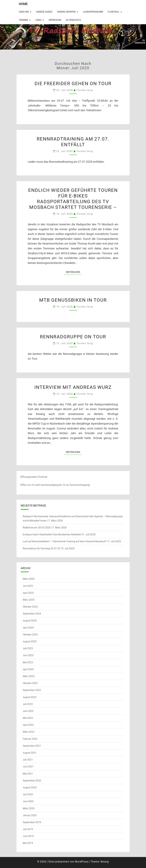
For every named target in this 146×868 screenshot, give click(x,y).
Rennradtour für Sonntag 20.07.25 (41, 548)
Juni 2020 (28, 801)
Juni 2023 (28, 655)
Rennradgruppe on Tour (73, 336)
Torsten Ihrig (85, 90)
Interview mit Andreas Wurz (73, 387)
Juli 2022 (28, 704)
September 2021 (32, 746)
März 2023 (29, 676)
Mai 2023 (28, 662)
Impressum (55, 20)
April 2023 (28, 669)
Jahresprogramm (93, 12)
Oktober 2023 (30, 634)
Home (23, 4)
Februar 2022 (30, 739)
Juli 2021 (28, 760)
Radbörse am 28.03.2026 (37, 527)
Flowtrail (113, 12)
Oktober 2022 (30, 683)
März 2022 (29, 732)
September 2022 (32, 690)
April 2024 (28, 628)
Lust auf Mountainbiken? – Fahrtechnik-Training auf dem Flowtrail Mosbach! (65, 541)
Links (38, 20)
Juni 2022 (28, 711)
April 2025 (28, 593)
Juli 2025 (28, 586)
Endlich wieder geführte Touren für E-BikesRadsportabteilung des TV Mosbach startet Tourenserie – (73, 198)
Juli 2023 (28, 648)
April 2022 (28, 725)
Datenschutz (73, 20)
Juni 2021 (28, 767)
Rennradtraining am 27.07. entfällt (73, 141)
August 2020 (30, 787)
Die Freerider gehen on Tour (73, 83)
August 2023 (30, 641)
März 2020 (29, 808)
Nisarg (105, 862)
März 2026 (29, 579)
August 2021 (30, 753)
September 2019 (32, 822)
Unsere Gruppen (66, 12)
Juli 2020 (28, 794)
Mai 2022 (28, 718)
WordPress (82, 862)
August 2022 (30, 697)
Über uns (24, 12)
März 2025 (29, 600)
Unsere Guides (44, 12)
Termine (23, 20)
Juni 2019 (28, 836)
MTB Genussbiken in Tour (73, 300)
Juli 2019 (28, 829)
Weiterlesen (74, 272)
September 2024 (32, 614)
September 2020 (32, 781)
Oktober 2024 (30, 607)
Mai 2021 (28, 774)
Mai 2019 (28, 843)
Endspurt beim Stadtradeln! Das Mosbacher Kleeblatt (52, 534)
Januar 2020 (30, 815)
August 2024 (30, 620)
